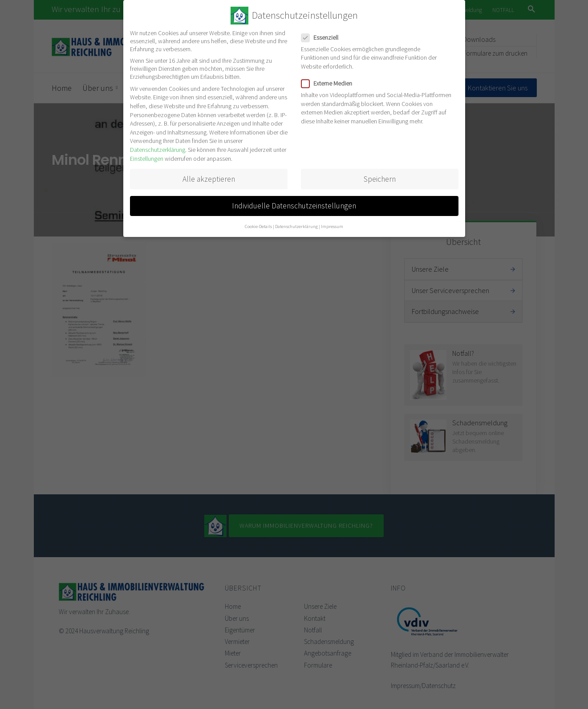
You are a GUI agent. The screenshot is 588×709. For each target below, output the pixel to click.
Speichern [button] (380, 179)
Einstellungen (147, 159)
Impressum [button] (332, 226)
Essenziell (322, 37)
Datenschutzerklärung (158, 150)
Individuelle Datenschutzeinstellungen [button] (294, 206)
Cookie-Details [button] (258, 226)
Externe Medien (329, 83)
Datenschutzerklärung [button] (296, 226)
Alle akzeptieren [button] (209, 179)
